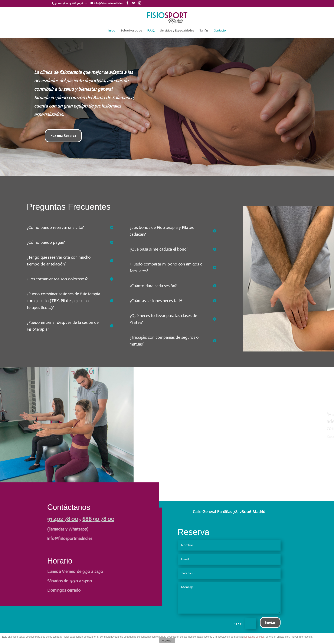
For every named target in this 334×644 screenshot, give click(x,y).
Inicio (112, 31)
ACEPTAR (167, 641)
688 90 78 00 (98, 519)
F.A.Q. (151, 31)
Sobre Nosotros (131, 31)
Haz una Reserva (63, 136)
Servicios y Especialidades (177, 31)
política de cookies (254, 637)
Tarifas (204, 31)
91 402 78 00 (62, 519)
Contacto (220, 31)
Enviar (270, 622)
